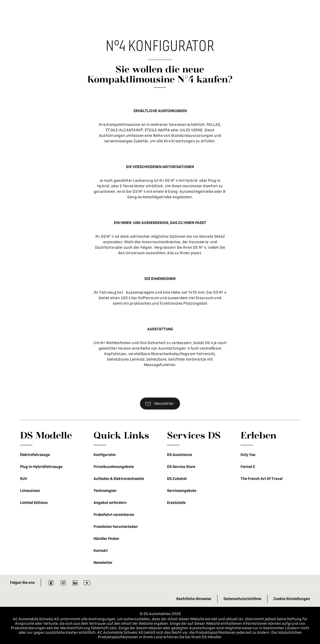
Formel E (248, 467)
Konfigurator (105, 455)
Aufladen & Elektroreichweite (119, 479)
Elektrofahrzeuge (35, 455)
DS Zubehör (177, 479)
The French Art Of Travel (261, 479)
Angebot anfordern (110, 503)
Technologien (105, 491)
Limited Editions (34, 503)
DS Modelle (46, 435)
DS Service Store (181, 467)
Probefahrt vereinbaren (114, 515)
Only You (248, 455)
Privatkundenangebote (114, 467)
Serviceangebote (182, 491)
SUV (24, 479)
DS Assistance (179, 455)
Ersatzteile (176, 503)
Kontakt (101, 551)
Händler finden (106, 539)
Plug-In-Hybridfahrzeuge (41, 467)
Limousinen (30, 491)
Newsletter (103, 563)
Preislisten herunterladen (116, 527)
